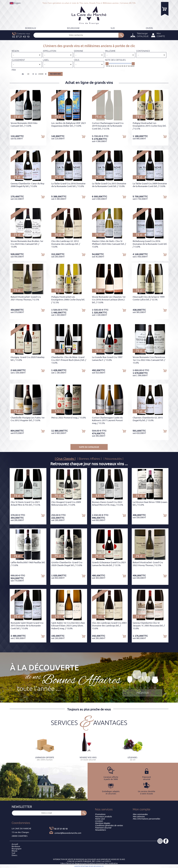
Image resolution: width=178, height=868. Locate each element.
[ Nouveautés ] (113, 459)
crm (103, 866)
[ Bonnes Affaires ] (89, 459)
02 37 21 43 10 (61, 829)
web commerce (97, 866)
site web (91, 866)
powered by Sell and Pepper (81, 866)
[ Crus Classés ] (65, 459)
